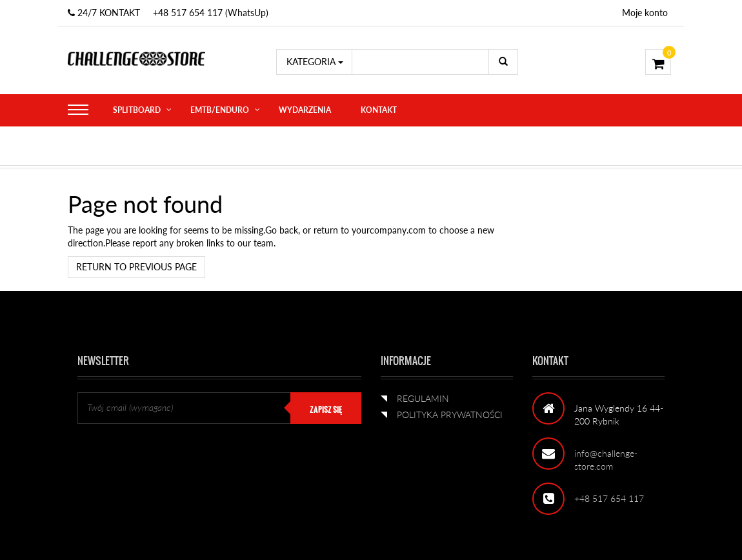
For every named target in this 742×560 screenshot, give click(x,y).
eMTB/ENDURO (220, 110)
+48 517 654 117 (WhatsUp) (211, 13)
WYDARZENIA (305, 110)
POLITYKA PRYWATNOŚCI (450, 415)
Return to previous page (136, 267)
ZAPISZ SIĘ (326, 410)
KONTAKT (379, 110)
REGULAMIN (423, 398)
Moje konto (645, 13)
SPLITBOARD (137, 110)
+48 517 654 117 (609, 498)
